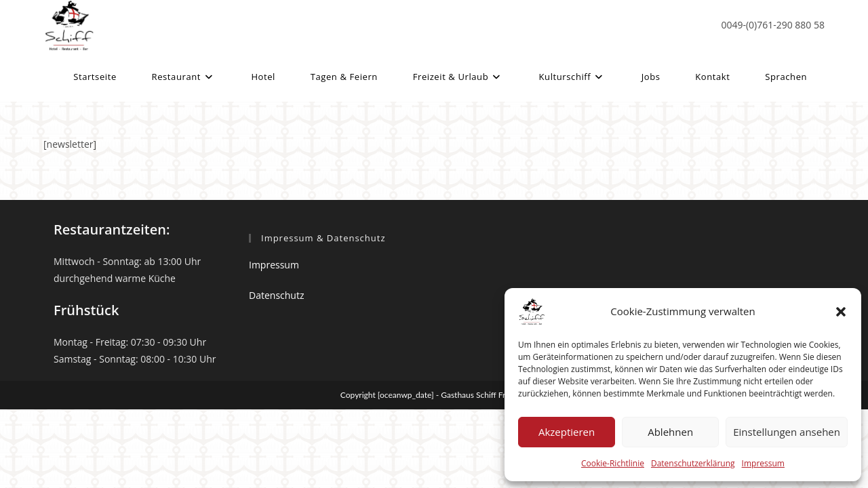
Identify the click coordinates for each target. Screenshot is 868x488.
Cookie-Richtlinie (613, 463)
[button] (841, 312)
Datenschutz (276, 295)
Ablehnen (670, 432)
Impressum (763, 463)
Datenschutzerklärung (693, 463)
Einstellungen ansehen (787, 432)
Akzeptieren (567, 432)
